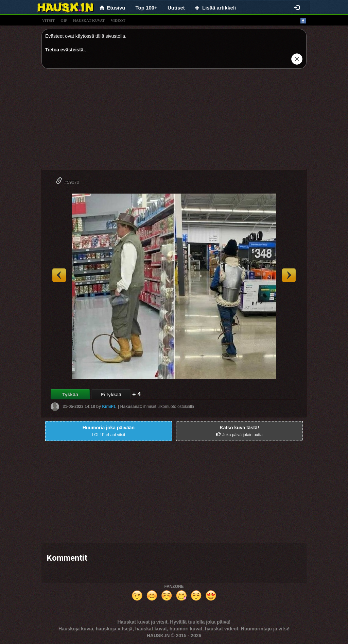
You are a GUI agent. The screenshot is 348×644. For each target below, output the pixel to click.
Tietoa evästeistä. (65, 50)
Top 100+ (146, 8)
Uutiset (176, 8)
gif (64, 20)
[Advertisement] (174, 121)
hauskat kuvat (89, 20)
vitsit (48, 20)
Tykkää (70, 395)
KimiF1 (109, 407)
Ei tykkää (111, 395)
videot (118, 20)
